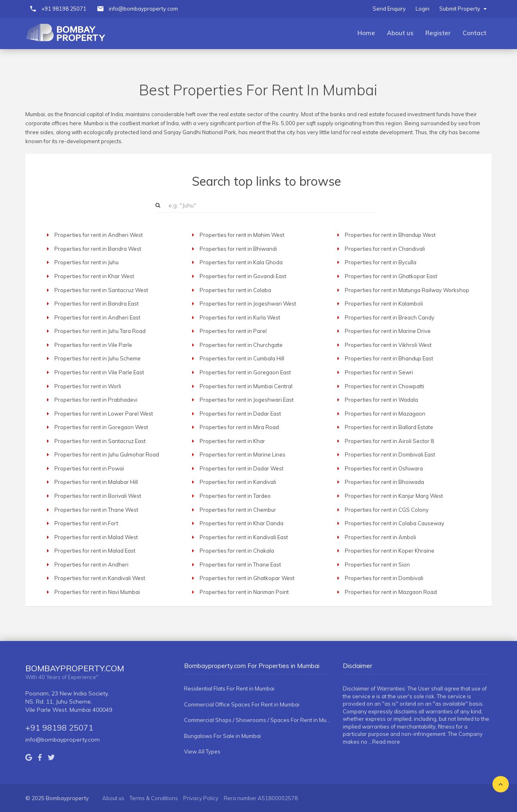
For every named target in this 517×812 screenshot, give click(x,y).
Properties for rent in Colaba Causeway (394, 523)
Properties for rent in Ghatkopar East (391, 276)
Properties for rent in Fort (86, 523)
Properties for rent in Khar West (94, 276)
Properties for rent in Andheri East (97, 317)
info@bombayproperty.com (143, 9)
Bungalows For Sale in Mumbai (223, 736)
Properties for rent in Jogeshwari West (248, 304)
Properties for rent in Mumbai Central (246, 386)
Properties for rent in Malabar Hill (96, 482)
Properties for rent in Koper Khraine (390, 551)
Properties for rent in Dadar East (240, 414)
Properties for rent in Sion (377, 565)
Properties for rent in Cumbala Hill (242, 358)
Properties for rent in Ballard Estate (389, 427)
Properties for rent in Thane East (240, 565)
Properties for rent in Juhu (87, 262)
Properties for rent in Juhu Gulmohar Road (107, 454)
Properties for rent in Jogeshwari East (247, 400)
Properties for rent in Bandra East (97, 304)
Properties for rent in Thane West (96, 510)
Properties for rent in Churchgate (241, 345)
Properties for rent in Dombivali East (390, 454)
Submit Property (463, 9)
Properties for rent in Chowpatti (384, 386)
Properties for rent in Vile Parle (93, 345)
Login (423, 9)
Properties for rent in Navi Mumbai (97, 592)
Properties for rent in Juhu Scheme (98, 358)
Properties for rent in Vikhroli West (388, 345)
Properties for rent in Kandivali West (100, 578)
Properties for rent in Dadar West (242, 468)
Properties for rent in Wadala (381, 400)
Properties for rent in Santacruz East (100, 441)
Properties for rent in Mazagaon (385, 414)
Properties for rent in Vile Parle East (99, 372)
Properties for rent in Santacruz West (101, 290)
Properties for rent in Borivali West (98, 496)
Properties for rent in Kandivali (238, 482)
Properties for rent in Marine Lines (243, 454)
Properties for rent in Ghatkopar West (247, 578)
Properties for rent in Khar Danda (242, 523)
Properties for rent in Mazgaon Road (391, 592)
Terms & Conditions (154, 798)
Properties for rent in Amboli (380, 537)
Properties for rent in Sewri (379, 372)
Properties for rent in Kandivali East (244, 537)
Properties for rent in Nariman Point (244, 592)
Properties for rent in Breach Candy (390, 317)
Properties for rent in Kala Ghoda (241, 262)
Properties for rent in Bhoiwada (384, 482)
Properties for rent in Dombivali (384, 578)
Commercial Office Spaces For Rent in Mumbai (242, 704)
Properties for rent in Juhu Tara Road (100, 331)
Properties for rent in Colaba (235, 290)
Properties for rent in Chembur (238, 510)
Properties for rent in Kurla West (240, 317)
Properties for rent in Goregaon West (101, 427)
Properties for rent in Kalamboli (384, 304)
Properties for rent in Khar (232, 441)
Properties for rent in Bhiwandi (238, 249)
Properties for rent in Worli (88, 386)
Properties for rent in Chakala (237, 551)
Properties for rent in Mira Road (239, 427)
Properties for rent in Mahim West (242, 235)
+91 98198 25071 (64, 9)
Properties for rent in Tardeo (235, 496)
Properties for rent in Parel (233, 331)
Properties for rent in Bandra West (98, 249)
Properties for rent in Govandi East (243, 276)
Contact (474, 33)
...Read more (384, 742)
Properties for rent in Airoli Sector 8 (389, 441)
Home (366, 33)
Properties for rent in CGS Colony (387, 510)
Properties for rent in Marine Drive (388, 331)
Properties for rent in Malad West (96, 537)
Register (438, 33)
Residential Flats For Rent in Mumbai (229, 688)
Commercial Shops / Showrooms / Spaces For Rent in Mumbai (258, 720)
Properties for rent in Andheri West (99, 235)
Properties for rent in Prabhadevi (96, 400)
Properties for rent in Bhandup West (390, 235)
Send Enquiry (389, 9)
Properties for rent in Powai (89, 468)
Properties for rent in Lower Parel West (104, 414)
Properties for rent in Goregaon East (245, 372)
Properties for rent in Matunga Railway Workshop (407, 290)
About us (400, 33)
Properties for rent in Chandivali (385, 249)
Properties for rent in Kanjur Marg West (394, 496)
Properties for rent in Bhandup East (389, 358)
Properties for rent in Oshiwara (384, 468)
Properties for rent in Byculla (381, 262)
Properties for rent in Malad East (95, 551)
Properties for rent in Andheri (91, 565)
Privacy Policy (201, 798)
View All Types (202, 751)
